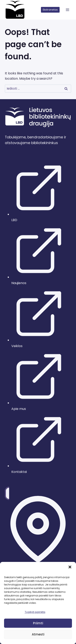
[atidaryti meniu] (67, 10)
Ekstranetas (50, 10)
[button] (70, 567)
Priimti (38, 623)
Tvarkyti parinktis (35, 612)
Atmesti (38, 634)
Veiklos (17, 346)
